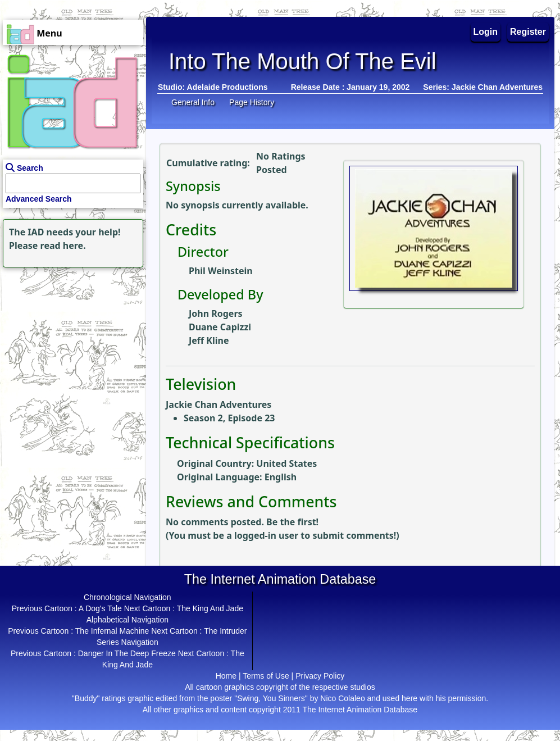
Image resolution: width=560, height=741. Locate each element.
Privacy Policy (320, 676)
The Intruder (225, 631)
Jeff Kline (209, 340)
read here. (63, 246)
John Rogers (216, 313)
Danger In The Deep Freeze (127, 653)
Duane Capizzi (220, 327)
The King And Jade (210, 608)
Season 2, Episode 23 (229, 418)
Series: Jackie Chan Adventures (483, 87)
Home (226, 676)
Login (486, 32)
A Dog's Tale (100, 608)
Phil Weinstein (221, 271)
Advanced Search (39, 199)
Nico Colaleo (342, 698)
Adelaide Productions (227, 87)
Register (528, 32)
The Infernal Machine (112, 631)
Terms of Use (266, 676)
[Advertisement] (70, 340)
